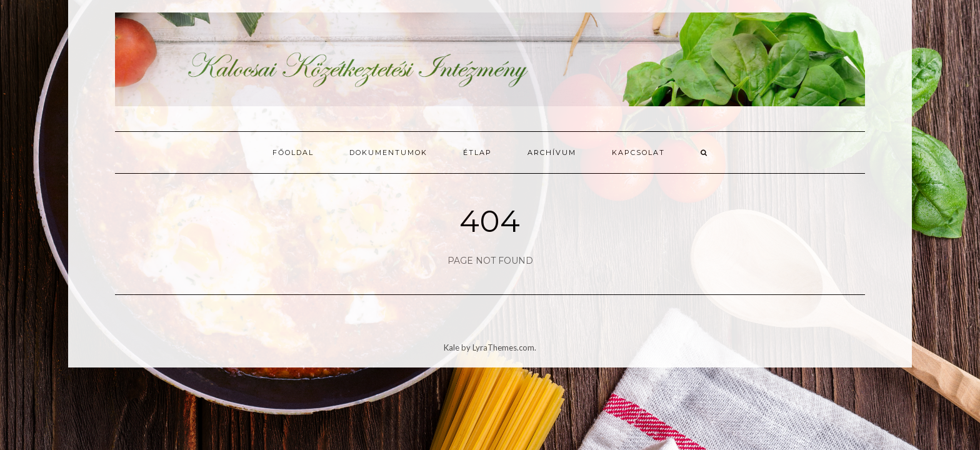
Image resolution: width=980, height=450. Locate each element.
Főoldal (293, 152)
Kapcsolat (638, 152)
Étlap (477, 152)
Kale (452, 347)
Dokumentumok (388, 152)
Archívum (552, 152)
